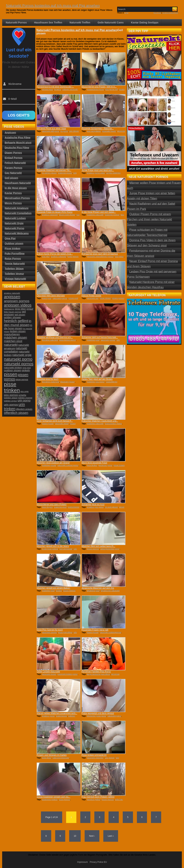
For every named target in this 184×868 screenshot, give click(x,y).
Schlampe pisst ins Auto (93, 504)
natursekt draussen (61, 758)
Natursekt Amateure (17, 208)
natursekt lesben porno (68, 674)
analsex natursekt (59, 256)
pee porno (119, 256)
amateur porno (48, 716)
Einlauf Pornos (14, 158)
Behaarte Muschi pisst (18, 143)
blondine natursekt (50, 340)
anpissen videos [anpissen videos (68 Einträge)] (18, 305)
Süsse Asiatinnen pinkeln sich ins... (53, 797)
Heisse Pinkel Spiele (91, 296)
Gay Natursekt (13, 173)
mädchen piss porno (96, 382)
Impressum (82, 862)
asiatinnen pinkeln (50, 799)
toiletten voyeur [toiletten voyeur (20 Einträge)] (10, 401)
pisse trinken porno (67, 340)
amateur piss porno (95, 507)
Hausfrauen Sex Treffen (48, 23)
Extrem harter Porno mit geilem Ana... (55, 254)
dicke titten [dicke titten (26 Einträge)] (20, 309)
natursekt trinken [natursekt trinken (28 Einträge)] (13, 368)
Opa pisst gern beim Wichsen (51, 296)
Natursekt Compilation (18, 213)
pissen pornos (118, 298)
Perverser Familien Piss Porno (96, 672)
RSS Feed (157, 13)
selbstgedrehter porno (110, 549)
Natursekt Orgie (14, 223)
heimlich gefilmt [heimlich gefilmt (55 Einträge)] (16, 321)
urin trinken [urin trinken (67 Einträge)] (14, 406)
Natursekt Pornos (16, 23)
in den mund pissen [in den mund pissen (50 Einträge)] (18, 323)
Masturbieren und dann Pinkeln (52, 504)
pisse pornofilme (65, 632)
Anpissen (10, 133)
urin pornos (110, 758)
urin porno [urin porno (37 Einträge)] (24, 401)
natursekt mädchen (95, 758)
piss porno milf (111, 89)
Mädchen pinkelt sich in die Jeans (53, 546)
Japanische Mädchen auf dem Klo (98, 588)
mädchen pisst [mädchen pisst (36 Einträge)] (13, 341)
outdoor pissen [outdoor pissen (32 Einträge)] (13, 370)
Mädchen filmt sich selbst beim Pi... (98, 546)
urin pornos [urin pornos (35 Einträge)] (11, 405)
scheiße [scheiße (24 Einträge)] (22, 395)
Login (126, 13)
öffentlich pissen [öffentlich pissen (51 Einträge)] (16, 413)
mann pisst (47, 298)
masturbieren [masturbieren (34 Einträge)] (12, 334)
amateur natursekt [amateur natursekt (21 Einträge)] (12, 293)
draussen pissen (68, 382)
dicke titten (47, 758)
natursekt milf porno (51, 131)
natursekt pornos (60, 298)
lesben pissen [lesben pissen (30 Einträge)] (18, 331)
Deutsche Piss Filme (17, 148)
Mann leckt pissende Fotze (94, 463)
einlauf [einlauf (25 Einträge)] (30, 309)
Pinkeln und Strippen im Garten (52, 755)
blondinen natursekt (50, 382)
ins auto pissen (111, 507)
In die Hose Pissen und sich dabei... (99, 212)
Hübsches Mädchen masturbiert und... (100, 421)
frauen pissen (48, 423)
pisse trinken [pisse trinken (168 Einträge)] (12, 387)
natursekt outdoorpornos (111, 632)
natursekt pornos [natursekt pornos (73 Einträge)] (19, 364)
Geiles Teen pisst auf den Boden (97, 379)
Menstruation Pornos (17, 198)
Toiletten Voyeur (14, 274)
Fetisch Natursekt (15, 163)
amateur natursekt (50, 215)
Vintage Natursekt (15, 279)
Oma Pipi (10, 238)
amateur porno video (96, 173)
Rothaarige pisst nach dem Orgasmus (100, 254)
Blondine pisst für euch (48, 379)
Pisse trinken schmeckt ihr (94, 755)
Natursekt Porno (14, 228)
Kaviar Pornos (13, 193)
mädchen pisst (93, 340)
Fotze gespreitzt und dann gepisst (98, 713)
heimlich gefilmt (94, 799)
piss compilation (94, 131)
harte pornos (73, 256)
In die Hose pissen (16, 188)
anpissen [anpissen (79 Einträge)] (12, 297)
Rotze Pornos (13, 259)
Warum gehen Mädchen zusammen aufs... (57, 713)
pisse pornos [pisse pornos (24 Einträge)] (22, 380)
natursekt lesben (49, 674)
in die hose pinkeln (50, 549)
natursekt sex (93, 298)
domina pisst (47, 89)
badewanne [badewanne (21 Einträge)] (9, 309)
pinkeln (59, 591)
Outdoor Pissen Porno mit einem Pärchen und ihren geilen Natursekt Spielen (149, 219)
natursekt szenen (49, 632)
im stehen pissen (49, 173)
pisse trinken (105, 298)
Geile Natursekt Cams (111, 23)
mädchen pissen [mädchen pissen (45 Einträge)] (15, 338)
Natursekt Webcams (17, 233)
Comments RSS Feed (170, 13)
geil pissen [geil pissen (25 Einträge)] (20, 315)
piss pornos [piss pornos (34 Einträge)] (11, 395)
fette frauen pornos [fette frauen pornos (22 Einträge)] (13, 312)
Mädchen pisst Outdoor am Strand (53, 463)
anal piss (46, 256)
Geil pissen (11, 178)
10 (75, 836)
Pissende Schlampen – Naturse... (98, 129)
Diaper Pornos (13, 153)
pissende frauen (109, 131)
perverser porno (105, 465)
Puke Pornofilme (15, 254)
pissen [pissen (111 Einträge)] (11, 374)
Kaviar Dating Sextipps (145, 23)
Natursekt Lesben (15, 218)
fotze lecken (92, 465)
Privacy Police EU (98, 862)
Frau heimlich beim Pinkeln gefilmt (98, 797)
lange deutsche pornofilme (98, 674)
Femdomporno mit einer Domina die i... (55, 87)
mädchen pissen (65, 173)
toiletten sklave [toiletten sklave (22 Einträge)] (11, 398)
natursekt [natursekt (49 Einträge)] (11, 345)
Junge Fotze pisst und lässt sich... (98, 170)
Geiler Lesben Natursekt (48, 672)
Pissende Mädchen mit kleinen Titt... (54, 170)
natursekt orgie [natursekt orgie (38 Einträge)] (22, 355)
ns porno (64, 131)
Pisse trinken (12, 248)
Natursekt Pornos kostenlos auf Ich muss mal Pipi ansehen (53, 6)
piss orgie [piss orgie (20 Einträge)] (24, 391)
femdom (58, 89)
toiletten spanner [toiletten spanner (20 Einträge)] (25, 398)
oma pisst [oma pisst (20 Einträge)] (27, 368)
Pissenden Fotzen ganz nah (95, 630)
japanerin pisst (93, 591)
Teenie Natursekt (15, 264)
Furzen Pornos (13, 168)
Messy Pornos (13, 203)
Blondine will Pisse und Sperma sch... (55, 337)
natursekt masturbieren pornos (100, 256)
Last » (111, 836)
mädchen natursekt (95, 215)
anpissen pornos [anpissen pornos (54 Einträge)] (17, 301)
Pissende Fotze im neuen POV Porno (55, 212)
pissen (73, 423)
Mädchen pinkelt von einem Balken (53, 588)
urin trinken (74, 131)
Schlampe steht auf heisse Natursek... (100, 337)
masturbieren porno (95, 89)
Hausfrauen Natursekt (18, 183)
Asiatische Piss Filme (18, 138)
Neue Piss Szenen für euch (50, 630)
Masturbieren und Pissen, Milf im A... (99, 87)
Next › (92, 836)
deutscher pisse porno (96, 716)
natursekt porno (114, 716)
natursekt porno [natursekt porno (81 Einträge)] (18, 359)
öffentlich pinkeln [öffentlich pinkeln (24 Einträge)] (24, 409)
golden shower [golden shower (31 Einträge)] (12, 317)
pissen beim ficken (67, 215)
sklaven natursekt (70, 89)
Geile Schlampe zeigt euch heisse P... (55, 421)
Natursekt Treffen (80, 23)
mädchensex (61, 716)
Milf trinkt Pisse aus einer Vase (51, 129)
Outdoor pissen (14, 243)
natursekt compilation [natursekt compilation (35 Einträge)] (16, 350)
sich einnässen (66, 549)
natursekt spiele (62, 423)
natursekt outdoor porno (68, 465)
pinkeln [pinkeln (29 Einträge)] (26, 370)
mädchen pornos (112, 215)
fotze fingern (47, 507)
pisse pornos (65, 799)
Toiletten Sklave (14, 269)
